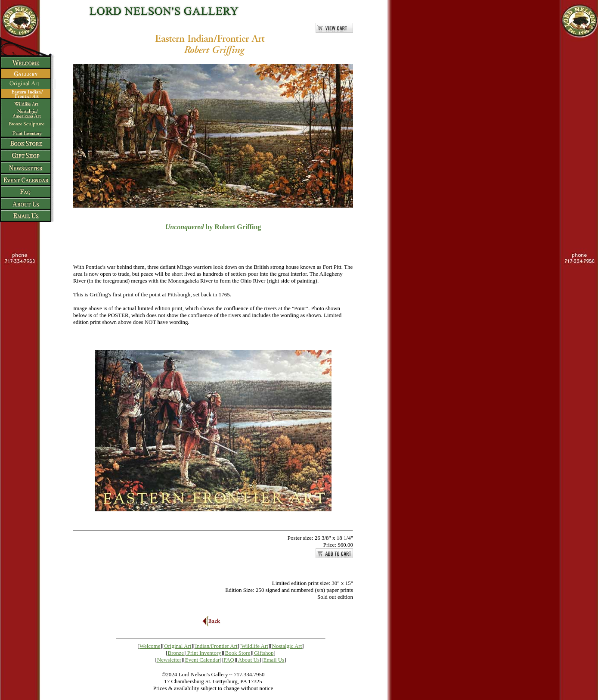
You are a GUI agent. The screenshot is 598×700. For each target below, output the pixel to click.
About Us (249, 660)
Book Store (237, 653)
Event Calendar (203, 660)
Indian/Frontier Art (216, 646)
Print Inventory (204, 653)
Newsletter (169, 660)
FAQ (229, 660)
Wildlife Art (255, 646)
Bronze (176, 653)
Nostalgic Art (287, 646)
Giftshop (264, 653)
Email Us (274, 660)
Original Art (178, 646)
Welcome (150, 646)
